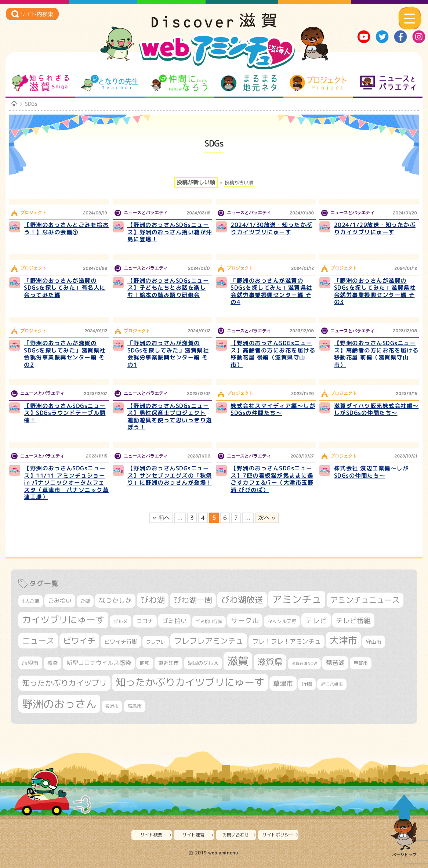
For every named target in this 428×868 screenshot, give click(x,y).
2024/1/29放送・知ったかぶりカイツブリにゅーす (375, 229)
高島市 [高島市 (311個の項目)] (135, 706)
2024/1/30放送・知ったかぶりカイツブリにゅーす (271, 229)
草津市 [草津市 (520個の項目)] (283, 683)
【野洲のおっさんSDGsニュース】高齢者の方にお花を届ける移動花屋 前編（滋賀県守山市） (376, 354)
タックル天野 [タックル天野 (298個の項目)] (282, 621)
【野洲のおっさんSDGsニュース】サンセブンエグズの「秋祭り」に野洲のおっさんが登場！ (170, 475)
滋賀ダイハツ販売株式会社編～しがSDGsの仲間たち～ (376, 410)
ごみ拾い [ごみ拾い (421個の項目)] (60, 601)
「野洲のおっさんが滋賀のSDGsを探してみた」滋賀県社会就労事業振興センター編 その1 (168, 354)
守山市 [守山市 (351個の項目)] (374, 642)
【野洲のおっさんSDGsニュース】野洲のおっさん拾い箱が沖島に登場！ (170, 232)
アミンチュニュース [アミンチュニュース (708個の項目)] (365, 600)
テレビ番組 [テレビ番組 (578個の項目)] (353, 620)
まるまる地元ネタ (249, 83)
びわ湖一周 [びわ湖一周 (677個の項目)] (193, 600)
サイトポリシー (278, 835)
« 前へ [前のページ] (161, 518)
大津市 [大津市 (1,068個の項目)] (343, 640)
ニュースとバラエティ (388, 83)
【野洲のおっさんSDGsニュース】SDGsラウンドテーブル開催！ (65, 413)
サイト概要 (151, 835)
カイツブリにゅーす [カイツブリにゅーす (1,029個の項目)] (63, 620)
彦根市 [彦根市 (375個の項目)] (30, 663)
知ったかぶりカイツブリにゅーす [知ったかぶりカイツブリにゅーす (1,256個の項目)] (190, 682)
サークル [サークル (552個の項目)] (245, 621)
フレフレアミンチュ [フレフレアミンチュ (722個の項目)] (209, 641)
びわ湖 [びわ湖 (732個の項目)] (153, 600)
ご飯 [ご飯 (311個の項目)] (85, 601)
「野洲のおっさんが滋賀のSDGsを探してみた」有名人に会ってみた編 (65, 288)
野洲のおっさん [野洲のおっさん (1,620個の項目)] (59, 704)
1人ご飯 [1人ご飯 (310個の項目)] (31, 601)
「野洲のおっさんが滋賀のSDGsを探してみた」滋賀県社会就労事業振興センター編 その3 (375, 292)
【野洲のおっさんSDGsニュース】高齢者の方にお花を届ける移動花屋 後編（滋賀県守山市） (273, 354)
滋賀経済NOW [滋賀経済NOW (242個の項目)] (304, 663)
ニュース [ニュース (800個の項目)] (38, 641)
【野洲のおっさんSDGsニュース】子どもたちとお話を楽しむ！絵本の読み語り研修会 (168, 288)
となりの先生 (110, 83)
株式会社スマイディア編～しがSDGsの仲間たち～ (273, 410)
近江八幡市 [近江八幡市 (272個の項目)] (332, 684)
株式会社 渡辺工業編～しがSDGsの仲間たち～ (371, 472)
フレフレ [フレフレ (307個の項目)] (156, 642)
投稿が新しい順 (196, 182)
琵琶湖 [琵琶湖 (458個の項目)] (335, 663)
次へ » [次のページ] (267, 518)
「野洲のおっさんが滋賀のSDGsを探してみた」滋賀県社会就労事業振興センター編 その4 (271, 292)
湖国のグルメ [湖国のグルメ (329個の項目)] (203, 663)
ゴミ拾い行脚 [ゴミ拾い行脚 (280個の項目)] (209, 621)
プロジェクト (318, 83)
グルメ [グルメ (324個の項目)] (121, 621)
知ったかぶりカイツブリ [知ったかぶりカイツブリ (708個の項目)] (64, 683)
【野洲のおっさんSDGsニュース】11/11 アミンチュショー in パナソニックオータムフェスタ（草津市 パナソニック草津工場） (66, 483)
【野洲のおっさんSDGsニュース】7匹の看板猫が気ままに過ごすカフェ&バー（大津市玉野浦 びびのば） (272, 479)
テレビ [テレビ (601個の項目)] (316, 620)
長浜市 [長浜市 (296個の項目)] (112, 706)
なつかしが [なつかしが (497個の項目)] (115, 601)
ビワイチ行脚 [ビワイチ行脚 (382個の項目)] (121, 642)
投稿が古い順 (239, 183)
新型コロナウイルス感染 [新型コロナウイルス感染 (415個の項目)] (99, 663)
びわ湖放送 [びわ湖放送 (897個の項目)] (242, 600)
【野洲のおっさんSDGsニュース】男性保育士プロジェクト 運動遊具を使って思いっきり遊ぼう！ (170, 417)
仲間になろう (179, 83)
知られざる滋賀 (40, 83)
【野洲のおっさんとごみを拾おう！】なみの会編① (66, 229)
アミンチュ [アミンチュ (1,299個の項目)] (297, 599)
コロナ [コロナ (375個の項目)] (145, 621)
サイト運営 (193, 835)
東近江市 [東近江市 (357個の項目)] (168, 663)
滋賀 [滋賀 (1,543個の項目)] (238, 661)
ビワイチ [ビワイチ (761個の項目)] (79, 641)
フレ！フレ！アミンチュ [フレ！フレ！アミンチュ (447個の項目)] (286, 641)
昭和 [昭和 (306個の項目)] (145, 663)
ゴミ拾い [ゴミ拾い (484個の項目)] (174, 621)
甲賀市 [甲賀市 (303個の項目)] (361, 663)
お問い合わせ (236, 835)
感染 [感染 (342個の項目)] (52, 663)
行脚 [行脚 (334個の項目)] (307, 684)
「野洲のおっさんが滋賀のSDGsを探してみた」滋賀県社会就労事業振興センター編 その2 (65, 354)
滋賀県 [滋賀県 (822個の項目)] (270, 662)
